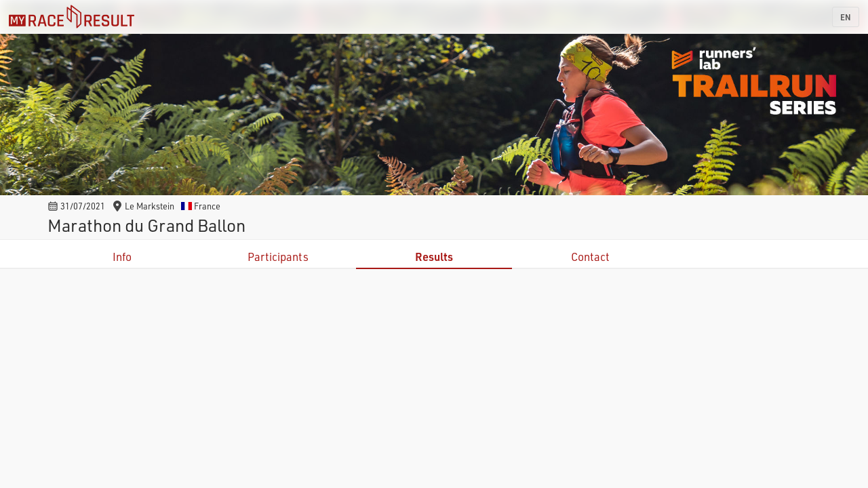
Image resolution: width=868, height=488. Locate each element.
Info (122, 257)
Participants (278, 257)
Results (434, 257)
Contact (590, 257)
